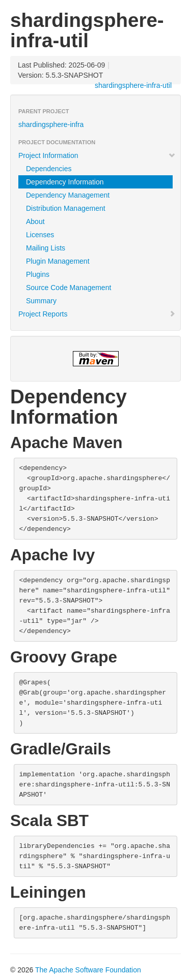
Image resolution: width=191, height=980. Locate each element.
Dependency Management (68, 195)
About (35, 222)
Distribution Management (66, 208)
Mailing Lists (46, 248)
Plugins (38, 274)
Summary (41, 301)
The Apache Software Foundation (88, 970)
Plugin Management (58, 261)
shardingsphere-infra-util (133, 85)
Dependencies (49, 169)
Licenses (40, 235)
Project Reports (97, 314)
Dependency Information (65, 182)
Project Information (97, 155)
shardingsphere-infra (51, 124)
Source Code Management (69, 288)
